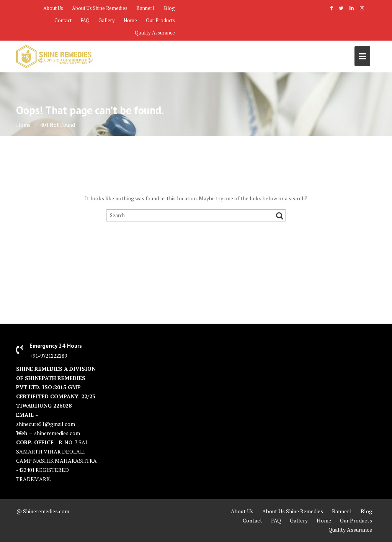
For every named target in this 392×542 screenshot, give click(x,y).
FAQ (85, 20)
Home (130, 20)
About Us (53, 8)
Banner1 (146, 8)
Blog (169, 8)
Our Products (160, 20)
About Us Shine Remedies (100, 8)
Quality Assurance (155, 33)
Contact (63, 20)
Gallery (107, 20)
